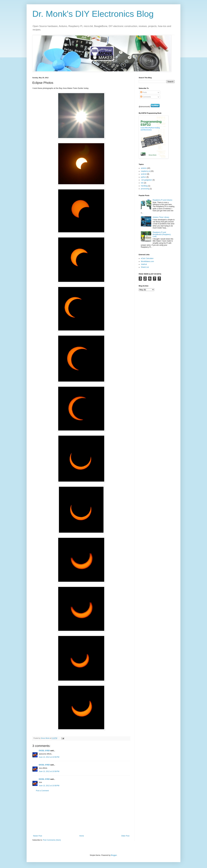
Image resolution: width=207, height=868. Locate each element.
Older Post (125, 836)
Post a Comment (42, 791)
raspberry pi (145, 171)
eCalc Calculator (147, 258)
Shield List (145, 267)
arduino (144, 168)
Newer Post (38, 836)
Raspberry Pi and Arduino (163, 200)
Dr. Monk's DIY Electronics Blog (93, 14)
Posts (144, 92)
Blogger (114, 855)
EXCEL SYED (44, 751)
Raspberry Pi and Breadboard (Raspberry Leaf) (162, 234)
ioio (142, 183)
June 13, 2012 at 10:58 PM (49, 771)
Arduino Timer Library (161, 217)
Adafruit (144, 264)
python (143, 177)
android (144, 174)
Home (82, 836)
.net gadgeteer (146, 180)
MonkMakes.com (147, 261)
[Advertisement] (81, 813)
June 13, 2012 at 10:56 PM (49, 757)
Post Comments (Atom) (52, 840)
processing (145, 189)
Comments (146, 97)
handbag (144, 186)
